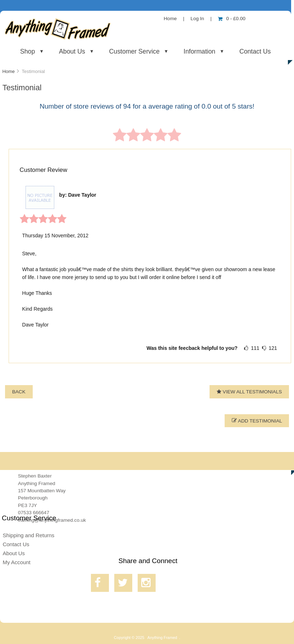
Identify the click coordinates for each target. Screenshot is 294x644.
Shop (27, 51)
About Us (72, 51)
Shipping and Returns (28, 535)
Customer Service (134, 51)
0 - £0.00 (232, 19)
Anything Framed (162, 638)
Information (199, 51)
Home (170, 19)
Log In (197, 19)
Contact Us (255, 51)
